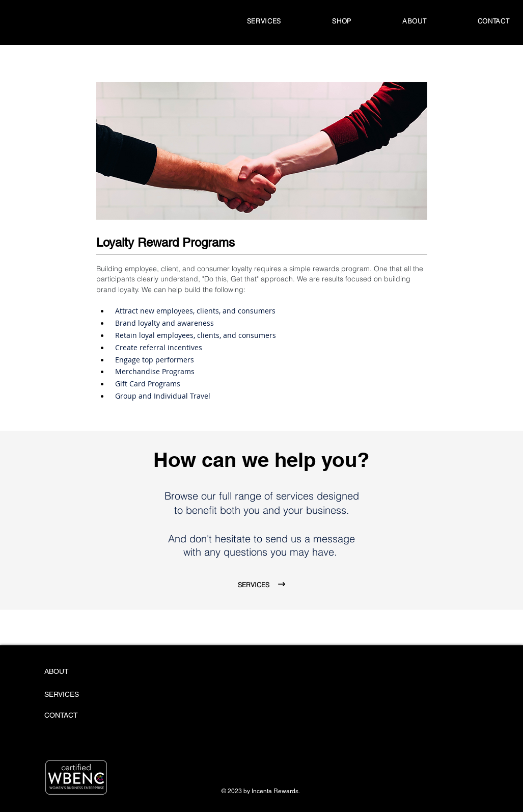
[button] (342, 21)
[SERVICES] (74, 695)
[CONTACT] (72, 716)
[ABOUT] (83, 672)
